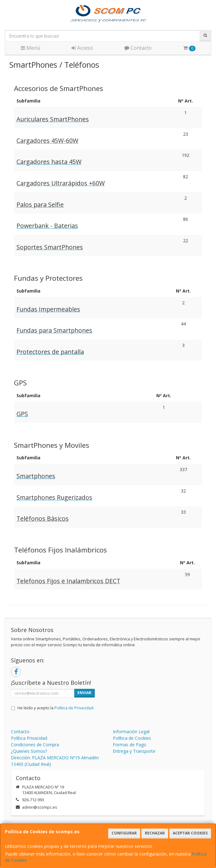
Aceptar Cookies (190, 833)
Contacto (138, 48)
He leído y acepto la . (56, 708)
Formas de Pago (130, 745)
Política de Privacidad (74, 708)
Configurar (124, 833)
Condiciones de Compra (35, 745)
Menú (30, 48)
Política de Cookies (132, 738)
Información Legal (131, 732)
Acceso (82, 48)
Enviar (84, 693)
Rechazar (155, 833)
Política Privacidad (29, 738)
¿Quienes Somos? (29, 751)
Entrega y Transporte (134, 751)
